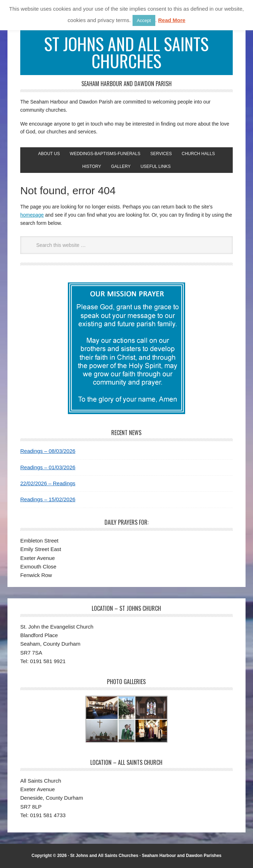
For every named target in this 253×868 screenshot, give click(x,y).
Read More (172, 20)
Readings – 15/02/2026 (48, 499)
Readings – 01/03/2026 (48, 467)
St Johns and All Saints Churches (126, 52)
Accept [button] (144, 20)
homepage (32, 215)
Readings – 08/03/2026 (48, 451)
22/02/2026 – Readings (48, 483)
